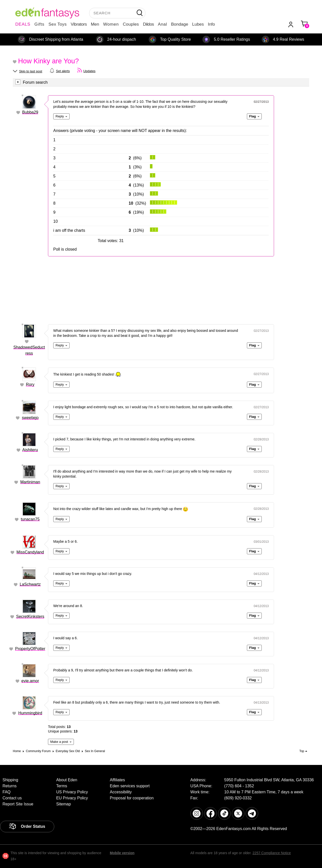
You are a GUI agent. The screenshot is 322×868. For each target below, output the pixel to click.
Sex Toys (58, 24)
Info (211, 24)
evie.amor (30, 681)
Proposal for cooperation (132, 798)
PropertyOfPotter (30, 649)
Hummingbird (30, 713)
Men (95, 24)
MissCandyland (30, 552)
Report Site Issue (18, 804)
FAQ (7, 792)
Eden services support (130, 786)
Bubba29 (30, 112)
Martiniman (30, 482)
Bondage (180, 24)
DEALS (23, 24)
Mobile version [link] (122, 853)
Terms (62, 786)
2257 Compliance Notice (272, 853)
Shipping (10, 780)
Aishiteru (30, 450)
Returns (10, 786)
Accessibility (121, 792)
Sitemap (64, 804)
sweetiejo (30, 418)
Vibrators (79, 24)
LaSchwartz (30, 584)
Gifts (39, 24)
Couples (131, 24)
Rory (30, 384)
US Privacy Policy (72, 792)
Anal (163, 24)
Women (111, 24)
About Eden (67, 780)
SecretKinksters (30, 616)
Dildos (148, 24)
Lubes (198, 24)
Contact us (12, 798)
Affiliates (117, 780)
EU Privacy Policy (72, 798)
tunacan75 (30, 519)
